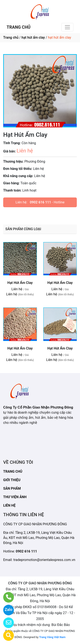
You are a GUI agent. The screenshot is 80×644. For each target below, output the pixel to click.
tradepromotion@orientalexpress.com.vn (44, 560)
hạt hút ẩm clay (33, 37)
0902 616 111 (40, 202)
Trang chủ (11, 37)
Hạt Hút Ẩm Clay (20, 283)
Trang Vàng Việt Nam (52, 637)
